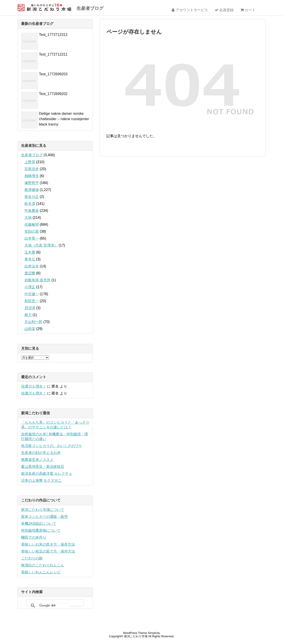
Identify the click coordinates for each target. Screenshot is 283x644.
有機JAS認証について (39, 524)
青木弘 (30, 259)
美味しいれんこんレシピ (41, 572)
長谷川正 (32, 197)
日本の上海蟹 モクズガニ (41, 480)
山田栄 (30, 329)
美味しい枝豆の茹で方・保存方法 (48, 551)
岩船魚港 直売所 (37, 280)
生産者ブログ (90, 8)
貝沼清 (30, 308)
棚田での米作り (34, 537)
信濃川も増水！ (34, 386)
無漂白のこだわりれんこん (43, 565)
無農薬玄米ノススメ (37, 460)
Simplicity (154, 633)
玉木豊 (30, 252)
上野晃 (30, 162)
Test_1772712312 (53, 35)
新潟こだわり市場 (136, 636)
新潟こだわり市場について (43, 510)
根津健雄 (32, 190)
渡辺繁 (30, 273)
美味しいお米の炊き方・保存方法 (48, 544)
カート (248, 10)
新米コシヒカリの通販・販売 (44, 517)
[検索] (55, 606)
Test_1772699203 (53, 74)
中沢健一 (32, 294)
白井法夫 (32, 266)
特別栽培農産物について (41, 530)
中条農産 (32, 211)
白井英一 (32, 238)
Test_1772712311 (53, 54)
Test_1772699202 (53, 94)
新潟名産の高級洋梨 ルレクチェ (47, 474)
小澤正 (30, 287)
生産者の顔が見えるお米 (41, 453)
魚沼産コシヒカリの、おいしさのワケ (52, 446)
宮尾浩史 (32, 169)
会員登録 (224, 10)
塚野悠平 (32, 183)
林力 (28, 315)
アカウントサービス (190, 10)
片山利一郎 (33, 322)
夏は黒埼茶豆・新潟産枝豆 (43, 467)
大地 (28, 218)
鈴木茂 (30, 204)
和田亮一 (32, 301)
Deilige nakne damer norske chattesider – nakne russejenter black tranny (64, 119)
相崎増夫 (32, 176)
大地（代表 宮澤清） (41, 245)
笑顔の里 (32, 231)
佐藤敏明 (32, 224)
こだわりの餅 (32, 558)
